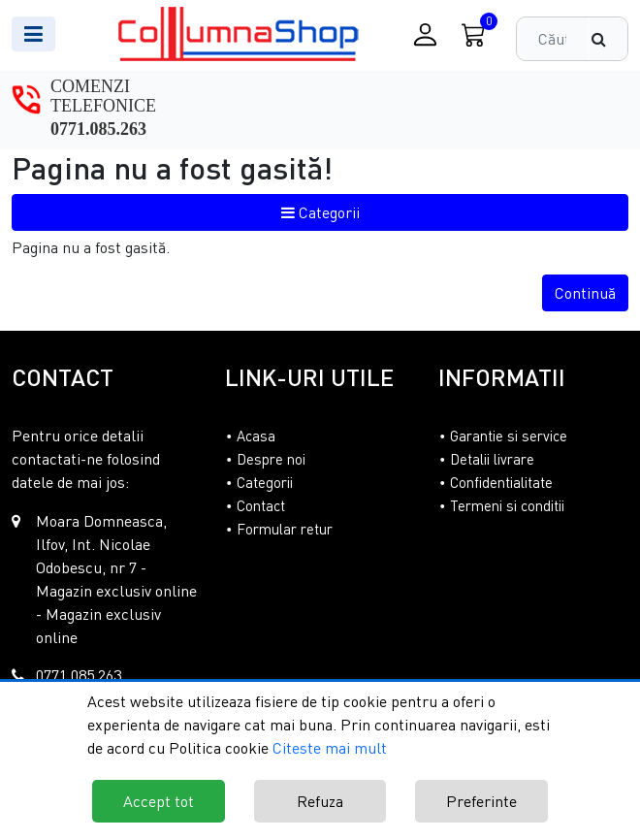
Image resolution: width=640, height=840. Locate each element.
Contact (261, 505)
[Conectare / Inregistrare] (425, 34)
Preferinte (481, 801)
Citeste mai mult (330, 748)
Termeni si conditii (507, 505)
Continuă (585, 293)
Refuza (320, 801)
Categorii (320, 212)
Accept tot (159, 801)
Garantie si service (509, 436)
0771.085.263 (98, 129)
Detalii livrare (492, 459)
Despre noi (271, 459)
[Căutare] (608, 39)
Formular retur (285, 529)
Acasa (256, 436)
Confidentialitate (501, 482)
